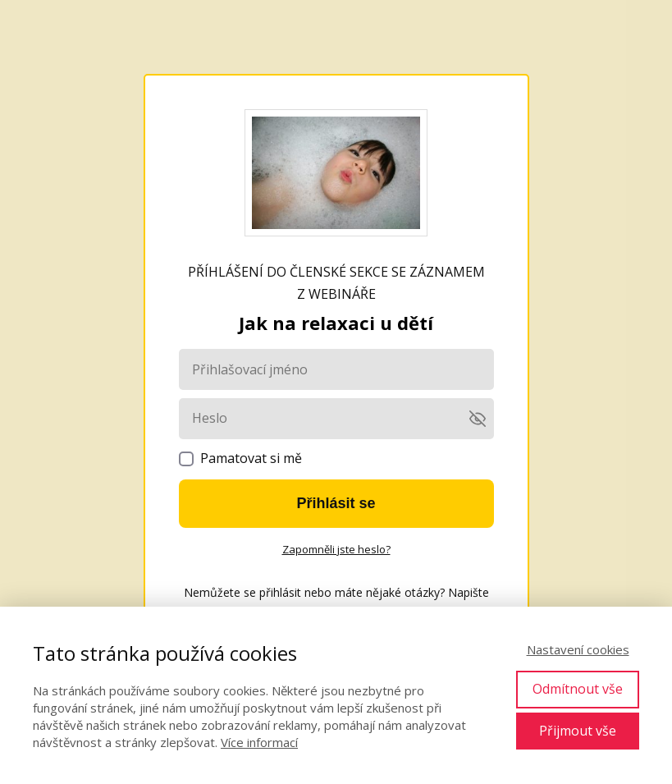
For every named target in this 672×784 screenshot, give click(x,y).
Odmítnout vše (578, 689)
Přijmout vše (578, 731)
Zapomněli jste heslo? (336, 549)
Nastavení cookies (578, 649)
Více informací (259, 742)
